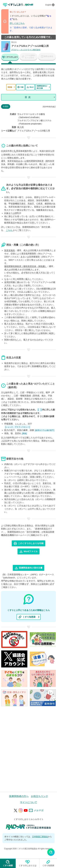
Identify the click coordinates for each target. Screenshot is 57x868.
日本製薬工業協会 (40, 837)
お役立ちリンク (40, 796)
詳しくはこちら (17, 23)
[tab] (10, 57)
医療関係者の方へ (19, 796)
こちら (9, 230)
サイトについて (29, 802)
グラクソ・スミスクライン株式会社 (26, 50)
